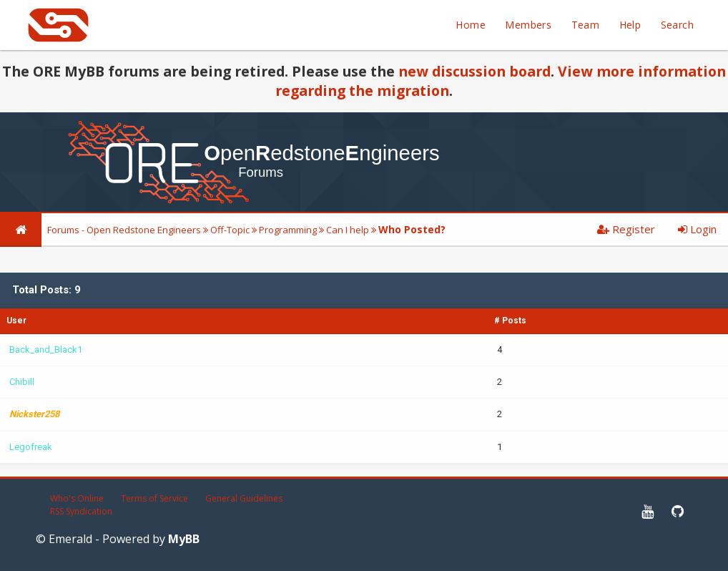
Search (677, 25)
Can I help (348, 230)
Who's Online (77, 498)
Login (697, 229)
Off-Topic (230, 230)
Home (471, 25)
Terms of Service (154, 498)
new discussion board (474, 71)
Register (626, 229)
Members (528, 25)
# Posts (510, 321)
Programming (288, 230)
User (16, 321)
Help (630, 25)
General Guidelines (244, 498)
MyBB (184, 539)
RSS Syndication (81, 511)
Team (586, 25)
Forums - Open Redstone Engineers (124, 230)
